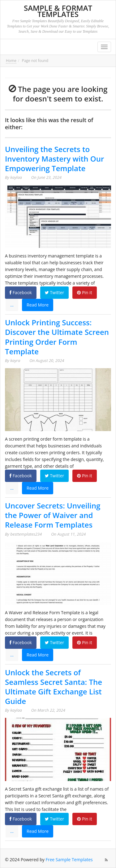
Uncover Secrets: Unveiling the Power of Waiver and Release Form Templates (53, 515)
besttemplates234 (26, 534)
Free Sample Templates (69, 860)
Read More (38, 305)
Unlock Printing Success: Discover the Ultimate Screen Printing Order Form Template (57, 337)
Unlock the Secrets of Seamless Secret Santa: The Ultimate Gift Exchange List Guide (54, 687)
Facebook (21, 292)
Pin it (84, 292)
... (12, 305)
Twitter (54, 292)
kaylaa (16, 177)
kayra (15, 360)
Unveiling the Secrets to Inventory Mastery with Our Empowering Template (54, 159)
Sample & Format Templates (58, 11)
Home (11, 61)
